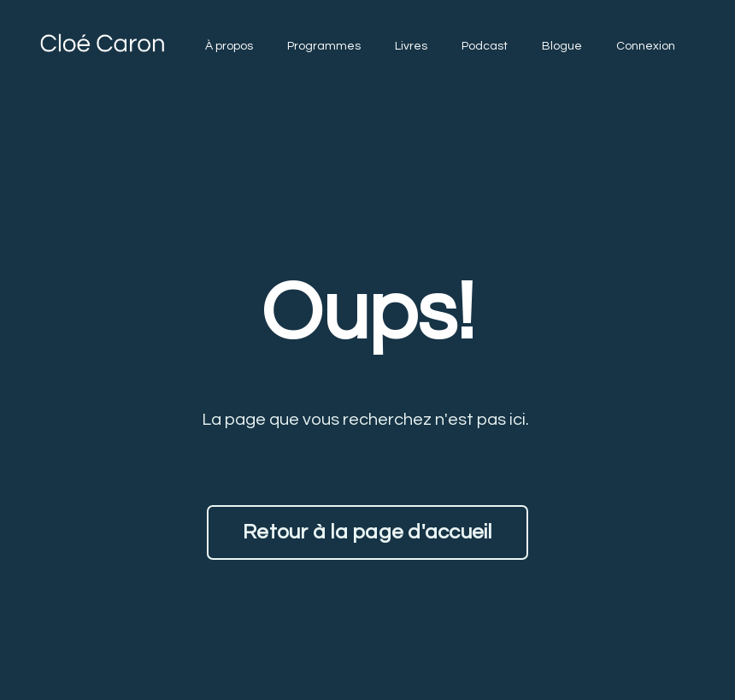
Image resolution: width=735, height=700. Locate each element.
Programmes (324, 46)
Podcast (485, 46)
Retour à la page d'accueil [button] (367, 532)
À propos (229, 46)
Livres (411, 46)
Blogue (562, 46)
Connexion (646, 46)
